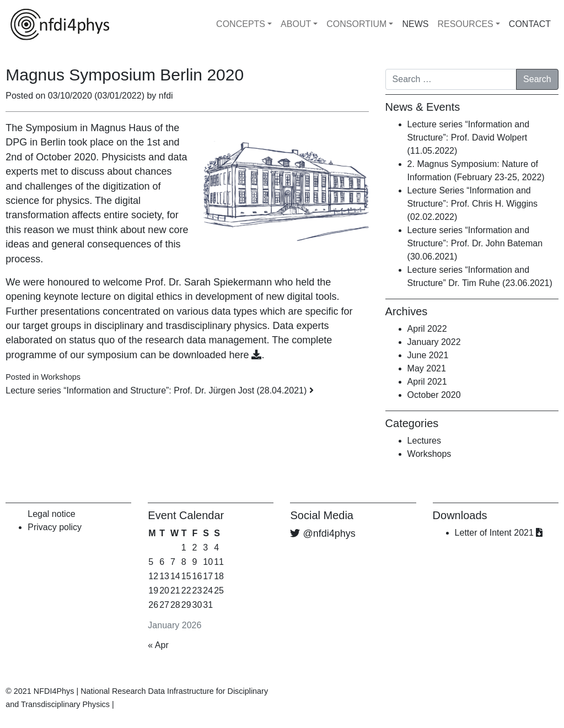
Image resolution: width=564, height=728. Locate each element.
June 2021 (428, 355)
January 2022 (434, 342)
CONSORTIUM (356, 24)
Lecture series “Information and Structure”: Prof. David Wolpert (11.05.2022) (468, 137)
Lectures (424, 441)
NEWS (415, 24)
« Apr (158, 645)
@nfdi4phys (329, 533)
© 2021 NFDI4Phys (40, 691)
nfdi (164, 96)
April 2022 (427, 329)
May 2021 (427, 368)
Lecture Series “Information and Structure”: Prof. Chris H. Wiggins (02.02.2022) (473, 204)
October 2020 (434, 395)
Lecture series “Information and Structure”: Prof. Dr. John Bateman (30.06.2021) (475, 243)
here (245, 355)
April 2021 (427, 382)
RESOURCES (465, 24)
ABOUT (296, 24)
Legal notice (51, 514)
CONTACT (530, 24)
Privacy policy (55, 527)
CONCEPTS (241, 24)
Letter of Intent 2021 (499, 533)
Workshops (61, 377)
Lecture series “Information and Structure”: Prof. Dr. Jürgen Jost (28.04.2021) (159, 390)
